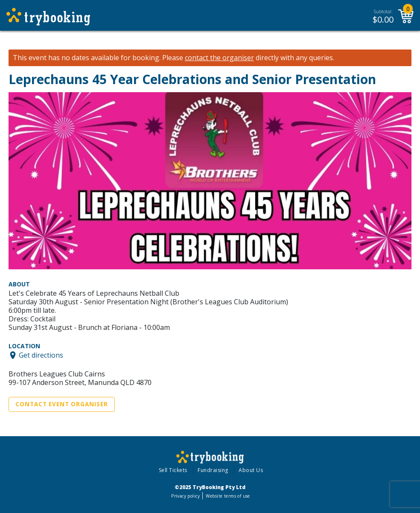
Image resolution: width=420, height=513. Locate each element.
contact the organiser (219, 58)
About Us (251, 470)
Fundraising (213, 470)
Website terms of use (228, 496)
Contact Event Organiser (62, 404)
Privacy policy (185, 496)
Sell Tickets (173, 470)
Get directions (41, 355)
